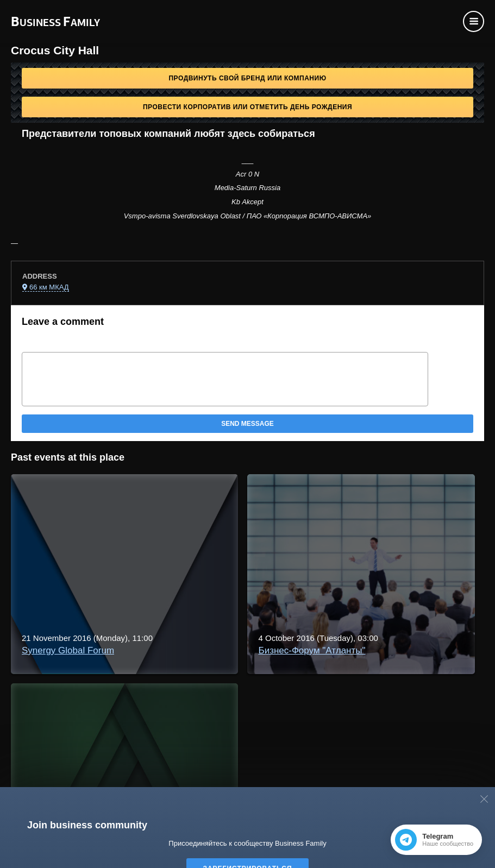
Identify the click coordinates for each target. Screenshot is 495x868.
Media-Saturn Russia (247, 188)
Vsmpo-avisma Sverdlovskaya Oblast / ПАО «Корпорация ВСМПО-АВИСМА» (248, 216)
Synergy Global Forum (68, 650)
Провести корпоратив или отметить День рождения (247, 107)
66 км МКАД (49, 287)
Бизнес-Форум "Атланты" (312, 650)
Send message (247, 424)
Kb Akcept (247, 202)
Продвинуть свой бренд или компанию (247, 78)
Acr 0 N (247, 174)
